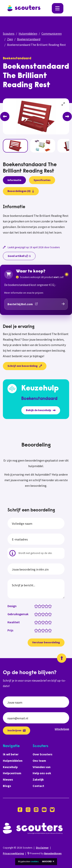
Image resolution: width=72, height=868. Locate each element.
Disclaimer (42, 848)
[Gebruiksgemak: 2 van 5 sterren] (40, 614)
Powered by (45, 853)
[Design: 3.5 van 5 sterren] (46, 606)
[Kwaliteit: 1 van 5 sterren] (37, 622)
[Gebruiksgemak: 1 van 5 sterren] (37, 614)
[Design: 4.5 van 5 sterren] (49, 606)
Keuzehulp (10, 767)
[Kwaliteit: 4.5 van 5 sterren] (49, 622)
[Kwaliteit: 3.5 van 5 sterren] (46, 622)
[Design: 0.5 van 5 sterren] (35, 606)
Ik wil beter (11, 754)
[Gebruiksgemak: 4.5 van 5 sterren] (49, 614)
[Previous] (5, 116)
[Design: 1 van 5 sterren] (37, 606)
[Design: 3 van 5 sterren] (44, 606)
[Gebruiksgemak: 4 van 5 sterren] (47, 614)
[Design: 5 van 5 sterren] (51, 606)
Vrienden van (42, 767)
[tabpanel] (36, 220)
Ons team (39, 761)
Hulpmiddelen (28, 34)
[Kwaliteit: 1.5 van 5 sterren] (39, 622)
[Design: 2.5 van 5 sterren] (42, 606)
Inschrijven (17, 730)
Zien (10, 39)
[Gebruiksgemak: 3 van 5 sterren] (44, 614)
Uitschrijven (62, 729)
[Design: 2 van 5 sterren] (40, 606)
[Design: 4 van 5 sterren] (47, 606)
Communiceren (52, 34)
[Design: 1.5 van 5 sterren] (39, 606)
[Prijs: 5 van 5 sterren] (51, 630)
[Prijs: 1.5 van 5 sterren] (39, 630)
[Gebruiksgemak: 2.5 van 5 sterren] (42, 614)
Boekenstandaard (29, 39)
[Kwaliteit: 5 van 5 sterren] (51, 622)
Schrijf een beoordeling (25, 366)
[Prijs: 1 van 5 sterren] (37, 630)
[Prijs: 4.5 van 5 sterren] (49, 630)
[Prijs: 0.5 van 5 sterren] (35, 630)
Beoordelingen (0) (21, 191)
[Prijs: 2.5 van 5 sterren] (42, 630)
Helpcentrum (12, 773)
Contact (38, 786)
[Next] (67, 116)
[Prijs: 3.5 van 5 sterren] (46, 630)
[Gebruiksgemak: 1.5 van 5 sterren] (39, 614)
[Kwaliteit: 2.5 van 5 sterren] (42, 622)
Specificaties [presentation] (42, 180)
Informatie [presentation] (14, 180)
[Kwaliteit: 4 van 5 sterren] (47, 622)
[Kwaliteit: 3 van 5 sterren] (44, 622)
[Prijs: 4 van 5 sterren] (47, 630)
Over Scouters (43, 754)
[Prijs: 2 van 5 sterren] (40, 630)
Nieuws (8, 779)
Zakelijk (38, 779)
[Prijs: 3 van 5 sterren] (44, 630)
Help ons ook (42, 773)
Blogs (7, 786)
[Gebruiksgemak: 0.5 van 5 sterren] (35, 614)
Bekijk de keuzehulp (41, 410)
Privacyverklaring (13, 853)
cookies (35, 861)
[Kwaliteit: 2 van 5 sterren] (40, 622)
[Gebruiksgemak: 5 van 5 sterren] (51, 614)
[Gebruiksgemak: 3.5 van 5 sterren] (46, 614)
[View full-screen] (63, 104)
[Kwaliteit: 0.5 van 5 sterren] (35, 622)
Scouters (9, 34)
